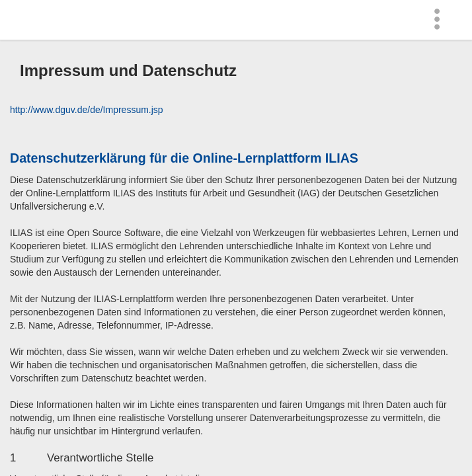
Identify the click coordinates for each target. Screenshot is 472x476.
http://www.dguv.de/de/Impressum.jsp (87, 110)
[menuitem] (440, 20)
